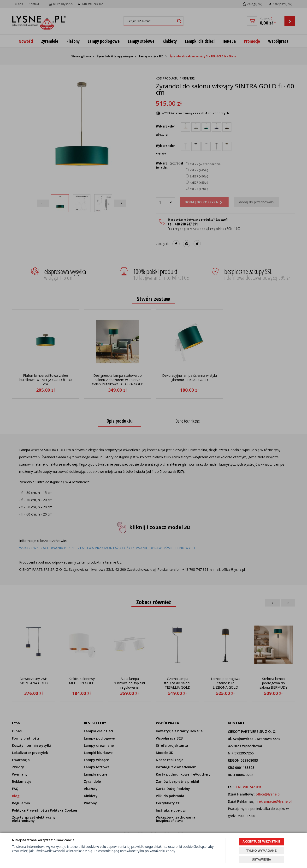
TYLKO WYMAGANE (261, 851)
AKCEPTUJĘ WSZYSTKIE (261, 841)
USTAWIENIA (262, 859)
